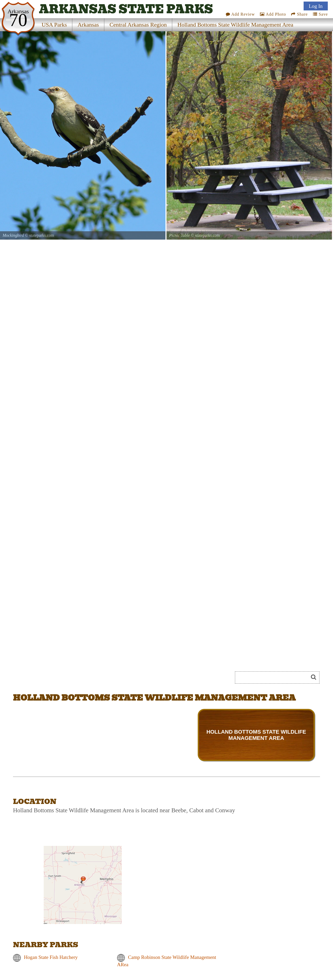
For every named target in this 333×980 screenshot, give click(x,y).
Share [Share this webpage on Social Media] (299, 14)
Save (320, 14)
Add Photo (273, 14)
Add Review (240, 14)
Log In (316, 6)
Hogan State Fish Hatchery (51, 957)
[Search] (274, 678)
